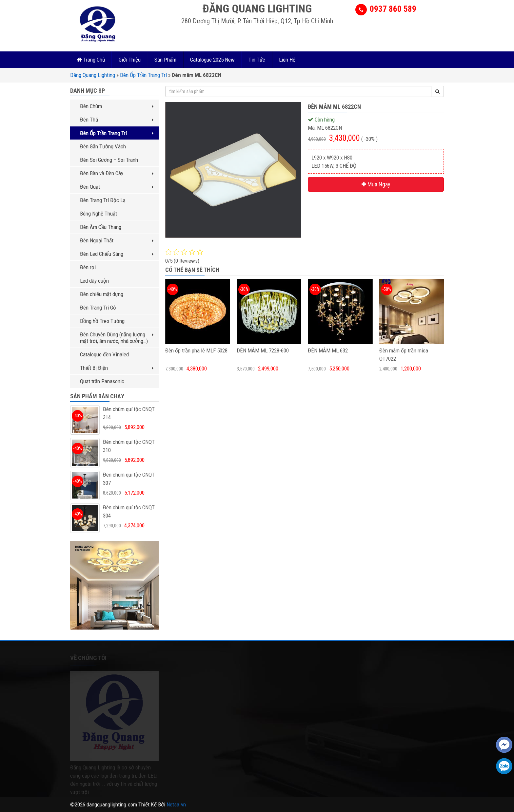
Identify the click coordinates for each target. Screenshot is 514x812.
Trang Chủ (91, 60)
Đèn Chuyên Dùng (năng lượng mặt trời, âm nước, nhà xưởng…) (117, 338)
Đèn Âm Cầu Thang (101, 227)
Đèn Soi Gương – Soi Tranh (109, 160)
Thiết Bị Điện (117, 368)
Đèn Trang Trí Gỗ (98, 308)
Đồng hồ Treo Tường (102, 321)
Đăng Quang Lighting (93, 75)
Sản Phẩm (165, 60)
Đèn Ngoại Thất (117, 240)
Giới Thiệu (130, 60)
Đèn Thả (117, 120)
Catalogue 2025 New (212, 60)
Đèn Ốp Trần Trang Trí (143, 75)
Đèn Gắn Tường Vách (103, 146)
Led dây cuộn (94, 281)
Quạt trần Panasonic (102, 381)
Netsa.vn (176, 804)
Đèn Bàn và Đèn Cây (117, 173)
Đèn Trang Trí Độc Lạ (103, 200)
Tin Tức (257, 60)
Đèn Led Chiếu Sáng (117, 254)
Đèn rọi (88, 267)
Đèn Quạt (117, 187)
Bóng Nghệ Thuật (99, 214)
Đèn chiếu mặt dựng (102, 294)
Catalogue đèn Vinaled (104, 354)
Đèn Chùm (117, 106)
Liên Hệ (287, 60)
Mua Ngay (376, 184)
